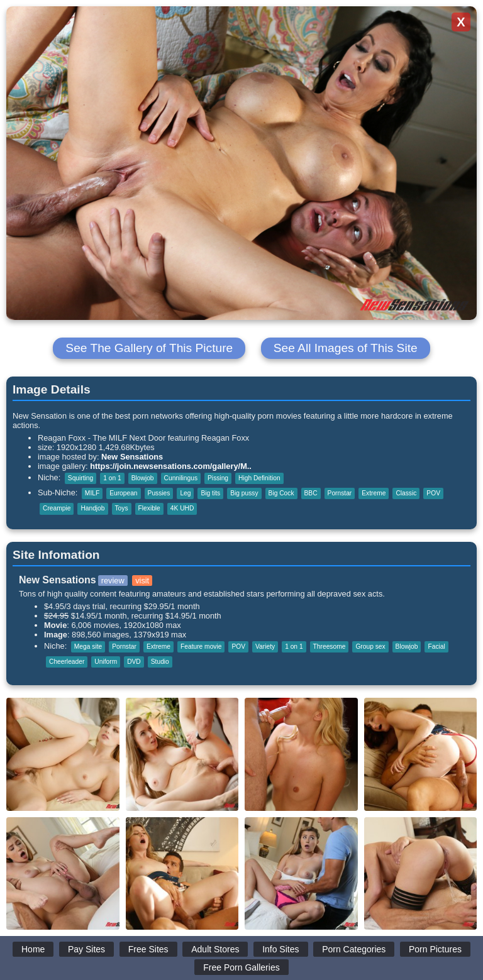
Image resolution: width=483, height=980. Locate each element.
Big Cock (281, 493)
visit (142, 581)
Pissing (218, 478)
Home (33, 949)
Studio (160, 662)
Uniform (106, 662)
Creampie (57, 508)
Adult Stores (215, 949)
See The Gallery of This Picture (149, 348)
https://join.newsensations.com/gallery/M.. (171, 466)
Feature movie (201, 647)
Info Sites (280, 949)
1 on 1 (112, 478)
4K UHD (182, 508)
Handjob (92, 508)
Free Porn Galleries (241, 967)
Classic (406, 493)
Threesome (330, 647)
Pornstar (340, 493)
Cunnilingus (181, 478)
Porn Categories (354, 949)
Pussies (159, 493)
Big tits (210, 493)
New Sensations (132, 457)
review (113, 581)
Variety (265, 647)
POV (433, 493)
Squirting (80, 478)
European (123, 493)
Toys (122, 508)
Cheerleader (67, 662)
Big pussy (244, 493)
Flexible (149, 508)
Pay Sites (86, 949)
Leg (185, 493)
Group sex (370, 647)
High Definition (259, 478)
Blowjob (143, 478)
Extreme (374, 493)
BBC (311, 493)
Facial (436, 647)
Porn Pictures (435, 949)
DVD (134, 662)
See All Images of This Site (346, 348)
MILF (92, 493)
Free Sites (148, 949)
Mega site (88, 647)
